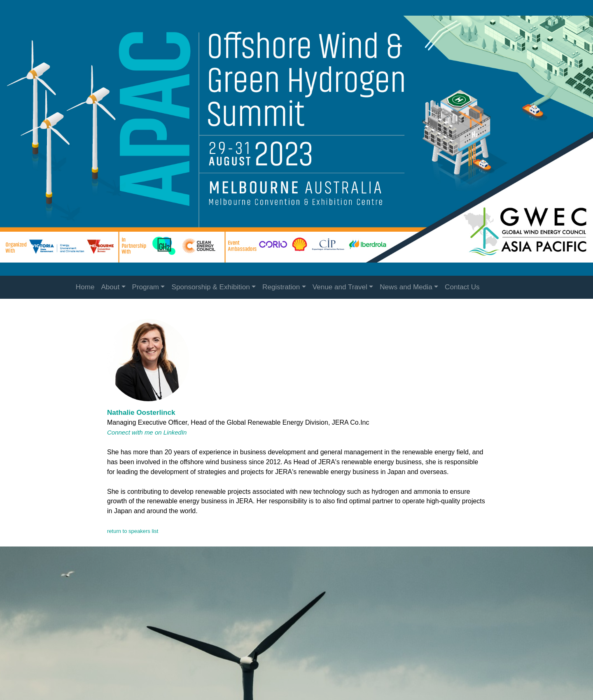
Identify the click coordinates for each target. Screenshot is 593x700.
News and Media (406, 287)
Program (146, 287)
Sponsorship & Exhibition (210, 287)
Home (85, 287)
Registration (281, 287)
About (110, 287)
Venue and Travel (340, 287)
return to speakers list (133, 531)
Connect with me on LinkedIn (147, 432)
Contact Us (462, 287)
